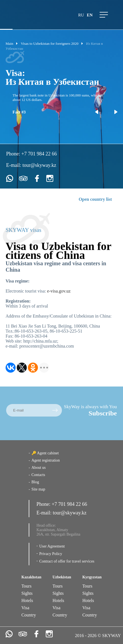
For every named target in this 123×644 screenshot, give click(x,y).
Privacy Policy (51, 554)
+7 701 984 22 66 (39, 154)
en (90, 15)
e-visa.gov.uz (59, 291)
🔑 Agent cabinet (45, 453)
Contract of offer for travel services (67, 561)
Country (29, 615)
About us (39, 468)
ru (81, 15)
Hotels (27, 600)
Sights (27, 593)
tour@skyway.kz (39, 165)
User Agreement (52, 546)
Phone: (14, 154)
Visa (25, 608)
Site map (38, 489)
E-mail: (14, 165)
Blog (35, 482)
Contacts (38, 475)
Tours (26, 586)
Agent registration (46, 460)
